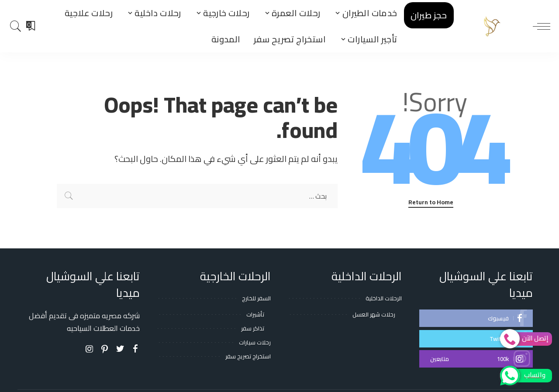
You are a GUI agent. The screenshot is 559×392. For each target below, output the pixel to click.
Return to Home (431, 203)
